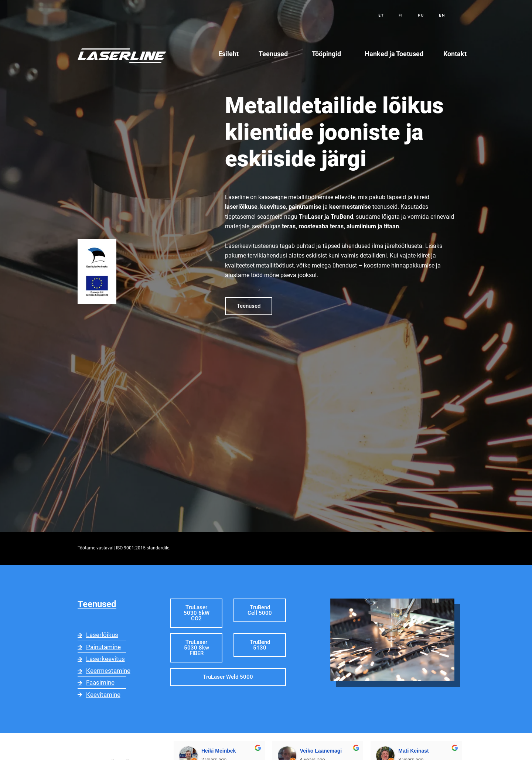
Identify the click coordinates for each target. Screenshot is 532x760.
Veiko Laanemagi (244, 749)
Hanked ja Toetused (394, 54)
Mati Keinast (337, 749)
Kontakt (455, 54)
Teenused (275, 54)
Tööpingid (328, 54)
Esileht (229, 54)
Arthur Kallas (436, 749)
